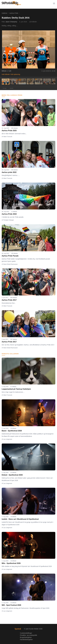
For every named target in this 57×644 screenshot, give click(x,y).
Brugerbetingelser (26, 637)
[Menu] (54, 3)
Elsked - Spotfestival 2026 (12, 475)
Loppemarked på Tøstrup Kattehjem (16, 389)
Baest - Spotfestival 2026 (12, 431)
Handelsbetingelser (26, 640)
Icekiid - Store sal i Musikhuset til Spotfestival (20, 519)
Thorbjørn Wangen (9, 220)
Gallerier (5, 13)
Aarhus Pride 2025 (9, 131)
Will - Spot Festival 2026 (11, 605)
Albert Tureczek (8, 137)
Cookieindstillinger (26, 633)
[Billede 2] (14, 81)
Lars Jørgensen (8, 439)
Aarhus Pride (14, 13)
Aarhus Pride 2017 (9, 300)
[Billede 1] (6, 81)
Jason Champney (11, 22)
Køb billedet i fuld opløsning (11, 74)
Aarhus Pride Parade (10, 256)
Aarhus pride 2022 (9, 172)
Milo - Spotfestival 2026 (11, 563)
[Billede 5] (39, 81)
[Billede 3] (22, 81)
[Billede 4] (30, 81)
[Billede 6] (47, 81)
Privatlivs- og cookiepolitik (28, 635)
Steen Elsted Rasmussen (10, 264)
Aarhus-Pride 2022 (9, 214)
